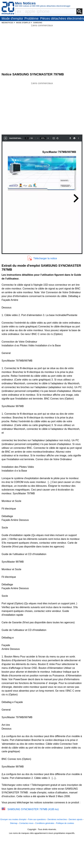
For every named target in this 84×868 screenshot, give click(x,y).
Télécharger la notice (45, 258)
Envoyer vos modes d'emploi (13, 819)
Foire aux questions (37, 819)
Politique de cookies (65, 823)
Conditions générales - (46, 823)
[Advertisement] (42, 107)
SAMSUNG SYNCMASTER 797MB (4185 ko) (33, 809)
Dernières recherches (57, 819)
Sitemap (14, 823)
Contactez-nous (26, 823)
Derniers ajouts (75, 819)
